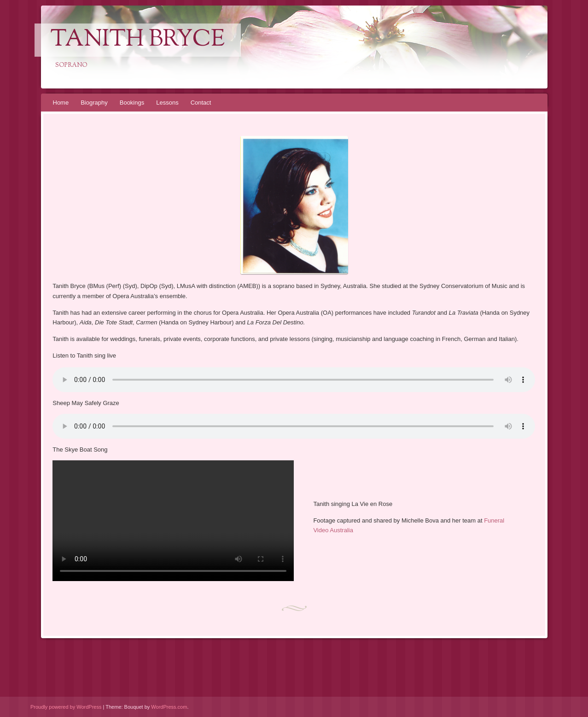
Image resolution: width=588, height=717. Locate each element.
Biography (94, 103)
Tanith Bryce (138, 40)
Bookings (132, 103)
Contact (201, 103)
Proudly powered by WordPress (66, 707)
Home (61, 103)
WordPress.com (169, 707)
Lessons (167, 103)
